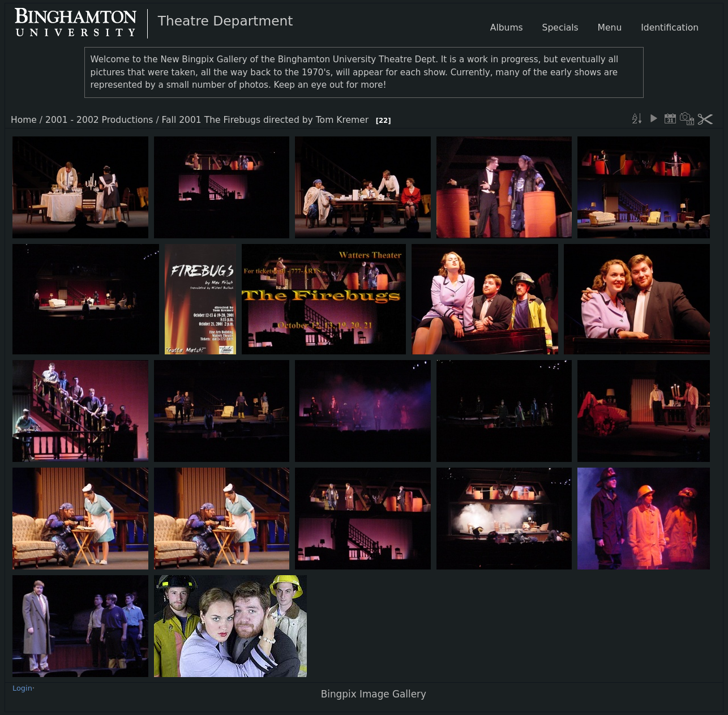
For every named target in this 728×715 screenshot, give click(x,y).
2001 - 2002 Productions (99, 120)
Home (24, 120)
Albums (507, 28)
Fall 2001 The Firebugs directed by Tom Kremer (265, 120)
